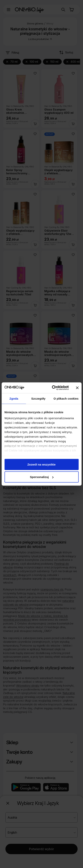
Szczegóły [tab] (38, 398)
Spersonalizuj (42, 477)
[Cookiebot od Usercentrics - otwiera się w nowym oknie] (52, 388)
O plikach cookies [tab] (66, 398)
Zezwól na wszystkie (42, 464)
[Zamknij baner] (77, 388)
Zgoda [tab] (14, 398)
